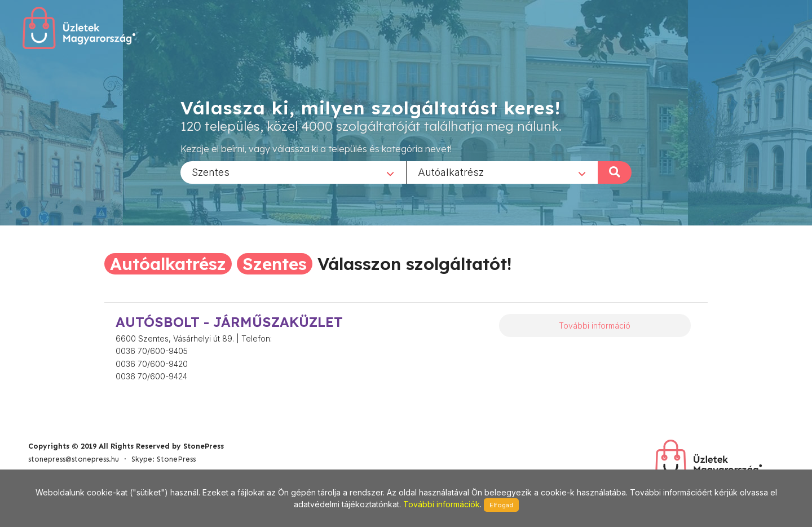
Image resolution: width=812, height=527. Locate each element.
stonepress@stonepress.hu (74, 459)
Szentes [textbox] (211, 172)
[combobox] (293, 172)
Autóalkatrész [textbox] (451, 172)
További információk (442, 504)
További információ (595, 325)
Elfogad (501, 505)
